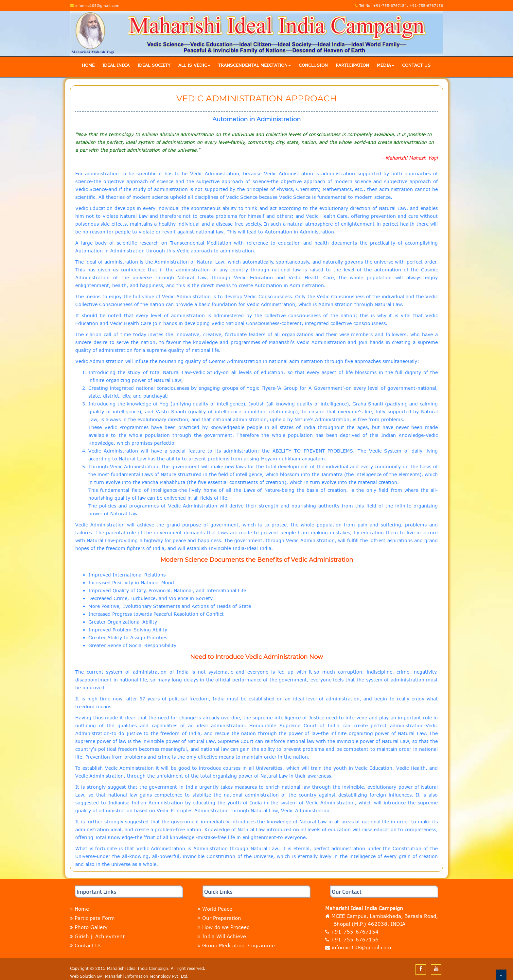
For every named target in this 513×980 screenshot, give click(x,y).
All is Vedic (194, 65)
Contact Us (416, 65)
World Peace (217, 909)
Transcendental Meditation (255, 65)
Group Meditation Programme (239, 945)
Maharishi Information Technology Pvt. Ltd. (147, 976)
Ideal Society (154, 65)
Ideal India (116, 65)
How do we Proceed (226, 927)
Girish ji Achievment (100, 936)
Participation (352, 65)
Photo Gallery (91, 927)
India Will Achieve (224, 936)
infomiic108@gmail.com (361, 947)
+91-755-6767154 (355, 932)
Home (88, 65)
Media (386, 65)
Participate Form (95, 918)
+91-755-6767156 (355, 939)
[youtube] (436, 969)
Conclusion (313, 65)
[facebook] (421, 969)
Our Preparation (222, 918)
